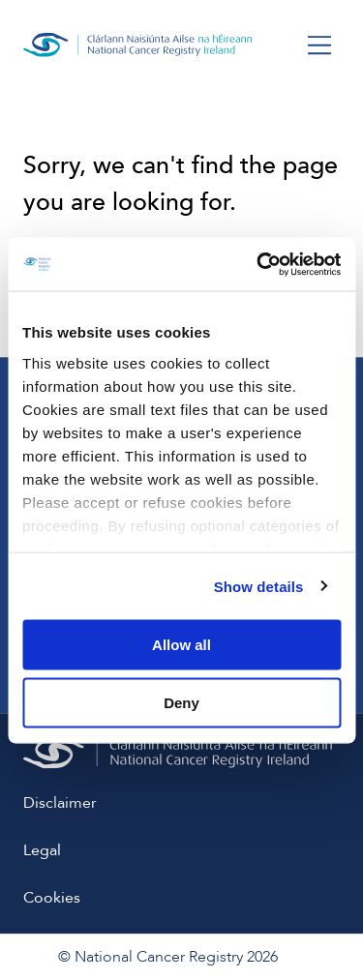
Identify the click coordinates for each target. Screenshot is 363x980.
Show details (259, 586)
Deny (181, 702)
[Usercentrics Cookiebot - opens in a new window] (258, 264)
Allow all (181, 645)
